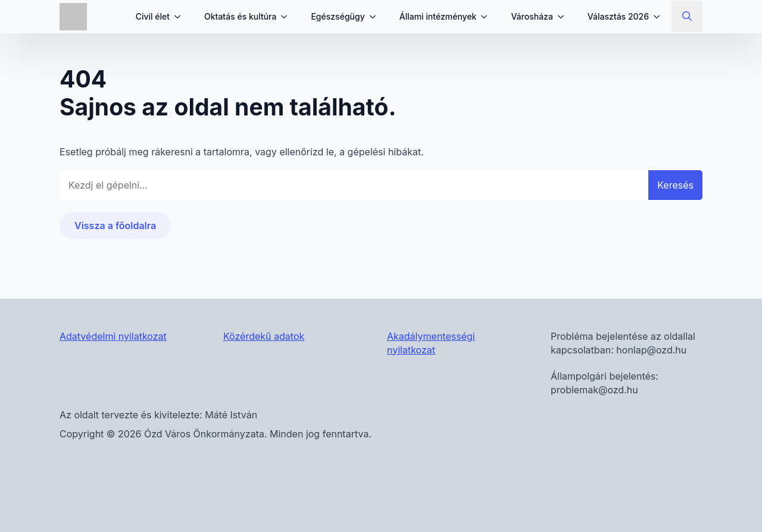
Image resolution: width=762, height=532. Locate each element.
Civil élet (153, 16)
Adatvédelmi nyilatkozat (113, 336)
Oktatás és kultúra (240, 16)
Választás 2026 (618, 16)
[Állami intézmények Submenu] (488, 17)
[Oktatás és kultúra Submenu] (288, 17)
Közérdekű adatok (264, 336)
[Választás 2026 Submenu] (660, 17)
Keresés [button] (675, 185)
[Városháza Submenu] (564, 17)
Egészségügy (338, 16)
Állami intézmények (438, 16)
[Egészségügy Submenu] (376, 17)
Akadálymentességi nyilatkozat (431, 343)
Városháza (532, 16)
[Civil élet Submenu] (181, 17)
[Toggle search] (687, 16)
